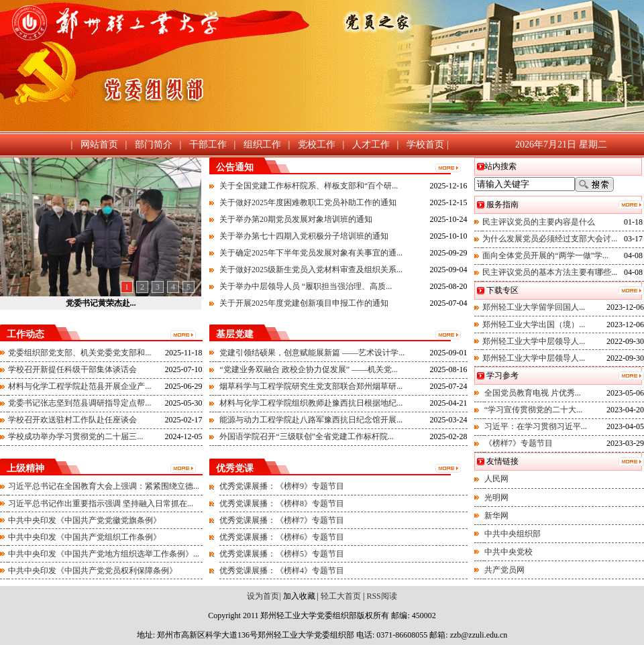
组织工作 (262, 144)
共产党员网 (504, 570)
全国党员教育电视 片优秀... (533, 393)
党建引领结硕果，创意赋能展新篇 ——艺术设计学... (312, 353)
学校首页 (425, 144)
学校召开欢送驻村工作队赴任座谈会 (72, 420)
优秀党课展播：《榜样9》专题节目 (282, 486)
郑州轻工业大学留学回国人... (534, 307)
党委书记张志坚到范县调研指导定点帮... (79, 403)
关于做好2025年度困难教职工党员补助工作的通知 (308, 202)
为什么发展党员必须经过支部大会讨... (550, 239)
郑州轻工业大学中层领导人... (534, 341)
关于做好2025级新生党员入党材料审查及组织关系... (311, 270)
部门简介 (154, 144)
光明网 (496, 497)
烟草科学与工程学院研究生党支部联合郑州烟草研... (311, 386)
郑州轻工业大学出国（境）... (534, 325)
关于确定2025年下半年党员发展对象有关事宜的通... (311, 253)
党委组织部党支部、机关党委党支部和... (79, 353)
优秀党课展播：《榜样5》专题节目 (282, 554)
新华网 (496, 516)
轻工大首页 (340, 596)
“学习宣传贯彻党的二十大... (533, 410)
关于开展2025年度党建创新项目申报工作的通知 (304, 303)
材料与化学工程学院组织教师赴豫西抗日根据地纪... (311, 403)
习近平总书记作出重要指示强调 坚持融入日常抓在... (101, 504)
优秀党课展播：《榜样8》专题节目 (282, 504)
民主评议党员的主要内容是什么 (539, 222)
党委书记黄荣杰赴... (101, 303)
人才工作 (371, 144)
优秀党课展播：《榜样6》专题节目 (282, 537)
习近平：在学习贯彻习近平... (536, 426)
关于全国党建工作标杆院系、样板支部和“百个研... (309, 186)
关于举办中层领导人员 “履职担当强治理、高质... (306, 286)
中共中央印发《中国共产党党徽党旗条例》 (85, 520)
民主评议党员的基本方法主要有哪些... (550, 272)
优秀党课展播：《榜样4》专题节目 (282, 571)
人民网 (496, 479)
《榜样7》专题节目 (519, 443)
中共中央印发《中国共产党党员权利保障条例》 (93, 571)
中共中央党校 (508, 552)
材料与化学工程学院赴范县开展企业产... (79, 386)
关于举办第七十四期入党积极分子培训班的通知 (304, 236)
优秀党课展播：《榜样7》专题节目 (282, 520)
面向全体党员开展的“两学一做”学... (545, 255)
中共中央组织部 (513, 534)
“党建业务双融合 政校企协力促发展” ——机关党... (309, 369)
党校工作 (317, 144)
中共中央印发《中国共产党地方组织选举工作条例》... (104, 554)
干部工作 (208, 144)
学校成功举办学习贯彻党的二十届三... (75, 436)
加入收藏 (299, 596)
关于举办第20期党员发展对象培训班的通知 (296, 219)
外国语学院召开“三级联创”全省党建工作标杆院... (307, 436)
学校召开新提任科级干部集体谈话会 (72, 369)
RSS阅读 (381, 596)
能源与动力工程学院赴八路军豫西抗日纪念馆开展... (311, 420)
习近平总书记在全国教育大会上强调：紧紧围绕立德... (104, 486)
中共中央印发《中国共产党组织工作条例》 (85, 537)
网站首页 (99, 144)
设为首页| (264, 596)
